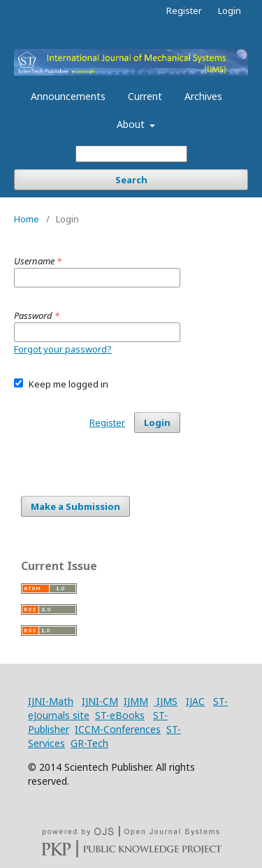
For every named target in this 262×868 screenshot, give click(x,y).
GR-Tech (89, 743)
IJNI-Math (51, 701)
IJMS (166, 701)
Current (145, 96)
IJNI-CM (100, 701)
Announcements (68, 96)
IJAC (195, 701)
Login (230, 10)
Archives (203, 96)
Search (131, 180)
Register (184, 10)
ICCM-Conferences (118, 729)
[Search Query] (131, 154)
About (132, 124)
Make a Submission (75, 506)
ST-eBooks (120, 715)
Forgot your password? (63, 349)
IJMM (136, 701)
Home (27, 219)
